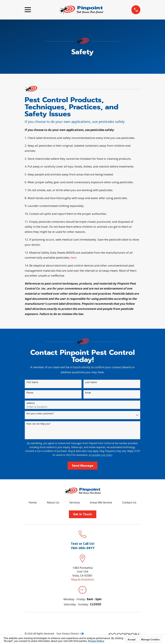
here (73, 258)
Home (33, 502)
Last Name (91, 382)
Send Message (83, 466)
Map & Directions (83, 579)
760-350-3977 (83, 548)
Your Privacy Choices (70, 634)
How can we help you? (38, 424)
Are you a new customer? (40, 414)
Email (88, 393)
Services (75, 502)
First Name (32, 382)
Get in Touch (82, 514)
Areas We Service (101, 502)
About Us (53, 502)
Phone (30, 393)
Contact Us (129, 502)
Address (31, 403)
